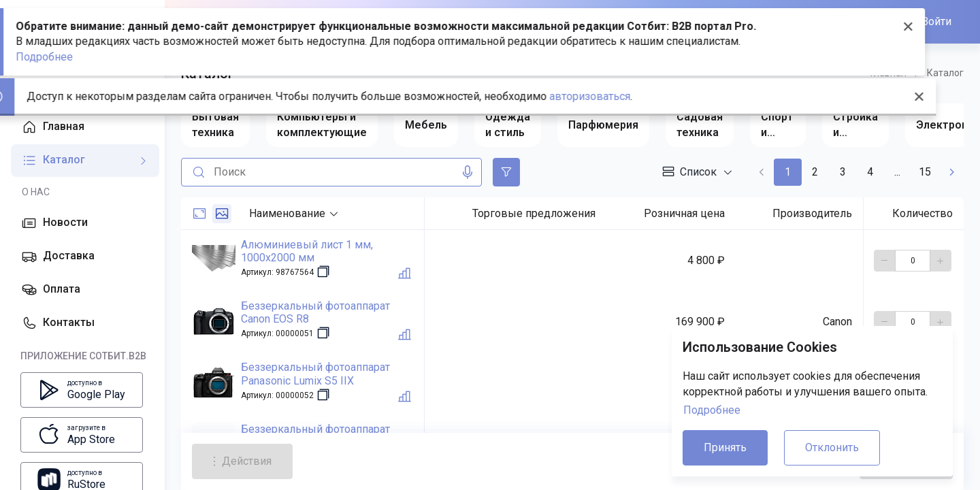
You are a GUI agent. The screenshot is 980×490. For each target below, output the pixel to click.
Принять (725, 447)
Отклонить (832, 447)
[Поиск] (196, 172)
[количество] (913, 261)
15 (925, 172)
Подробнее (712, 410)
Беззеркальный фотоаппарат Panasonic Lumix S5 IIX (315, 374)
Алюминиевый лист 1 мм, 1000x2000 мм (307, 251)
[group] (215, 125)
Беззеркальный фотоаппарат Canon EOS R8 (315, 312)
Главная (888, 73)
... (897, 172)
